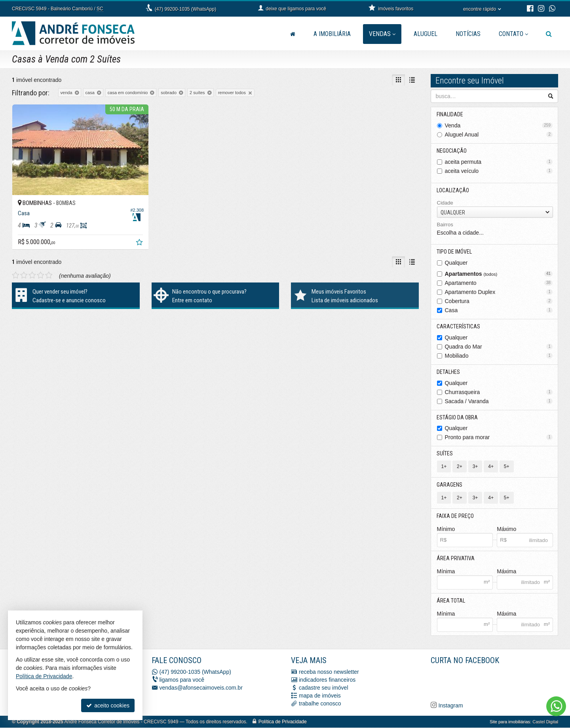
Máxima (506, 572)
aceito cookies (108, 705)
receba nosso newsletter (329, 672)
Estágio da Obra (458, 417)
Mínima (446, 572)
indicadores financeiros (327, 680)
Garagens (450, 485)
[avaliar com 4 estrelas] (41, 272)
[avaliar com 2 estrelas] (24, 272)
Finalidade (450, 114)
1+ (444, 467)
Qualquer (456, 263)
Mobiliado (499, 356)
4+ (491, 467)
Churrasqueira (499, 392)
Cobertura (499, 301)
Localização (453, 190)
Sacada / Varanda (499, 401)
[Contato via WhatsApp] (556, 706)
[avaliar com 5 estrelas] (49, 272)
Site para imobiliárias (510, 722)
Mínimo (446, 529)
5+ (507, 467)
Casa (499, 310)
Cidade (445, 203)
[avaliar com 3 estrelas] (32, 272)
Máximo (506, 529)
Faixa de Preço (456, 516)
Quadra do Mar (499, 347)
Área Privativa (456, 559)
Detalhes (449, 372)
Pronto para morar (499, 438)
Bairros (445, 225)
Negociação (452, 151)
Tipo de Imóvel (455, 252)
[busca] (549, 34)
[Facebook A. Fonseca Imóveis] (490, 682)
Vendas (382, 34)
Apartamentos (499, 274)
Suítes (445, 454)
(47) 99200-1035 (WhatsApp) (185, 9)
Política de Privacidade (283, 722)
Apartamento (499, 283)
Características (459, 326)
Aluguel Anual (499, 135)
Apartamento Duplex (499, 292)
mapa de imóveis (320, 696)
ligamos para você (182, 680)
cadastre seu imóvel (324, 688)
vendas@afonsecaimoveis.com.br (201, 688)
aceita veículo (499, 171)
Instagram (450, 706)
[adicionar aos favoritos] (135, 240)
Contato (513, 34)
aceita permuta (499, 162)
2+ (460, 467)
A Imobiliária (332, 34)
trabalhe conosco (320, 704)
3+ (475, 467)
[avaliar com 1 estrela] (16, 272)
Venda (499, 125)
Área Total (451, 601)
